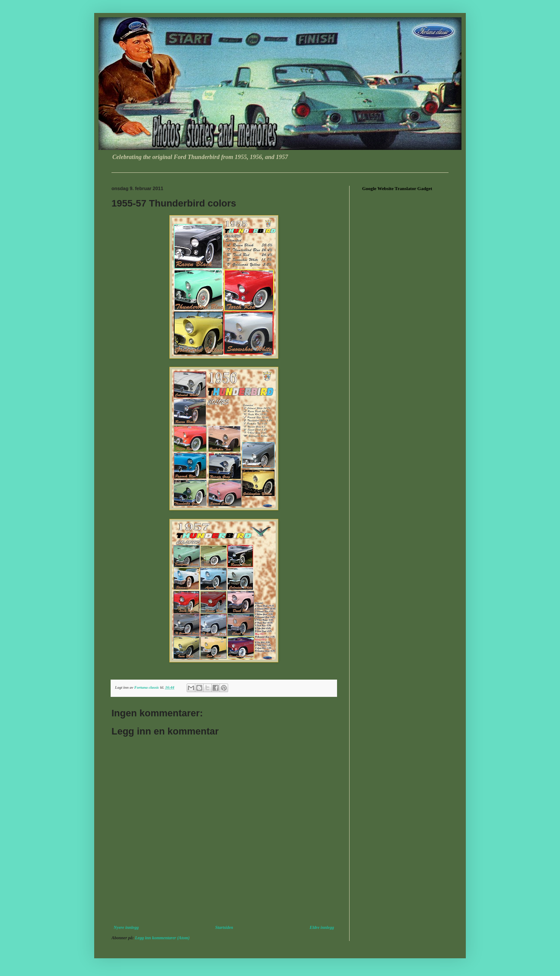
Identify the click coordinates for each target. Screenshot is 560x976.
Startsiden (224, 927)
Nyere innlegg (126, 927)
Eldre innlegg (322, 927)
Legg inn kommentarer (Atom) (162, 938)
